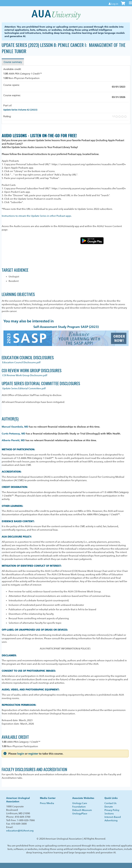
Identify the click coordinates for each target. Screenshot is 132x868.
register (33, 754)
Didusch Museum (82, 810)
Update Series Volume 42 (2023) (20, 110)
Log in (115, 4)
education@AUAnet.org (20, 831)
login (21, 754)
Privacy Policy (112, 810)
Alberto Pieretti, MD (13, 440)
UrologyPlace (80, 814)
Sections (109, 814)
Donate (109, 807)
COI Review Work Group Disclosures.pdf (25, 375)
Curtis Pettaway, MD (14, 433)
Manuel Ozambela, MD (15, 427)
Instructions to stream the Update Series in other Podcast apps (36, 216)
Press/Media (47, 803)
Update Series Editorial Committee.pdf (24, 388)
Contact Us (110, 803)
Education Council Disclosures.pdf (21, 362)
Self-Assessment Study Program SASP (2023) (66, 327)
